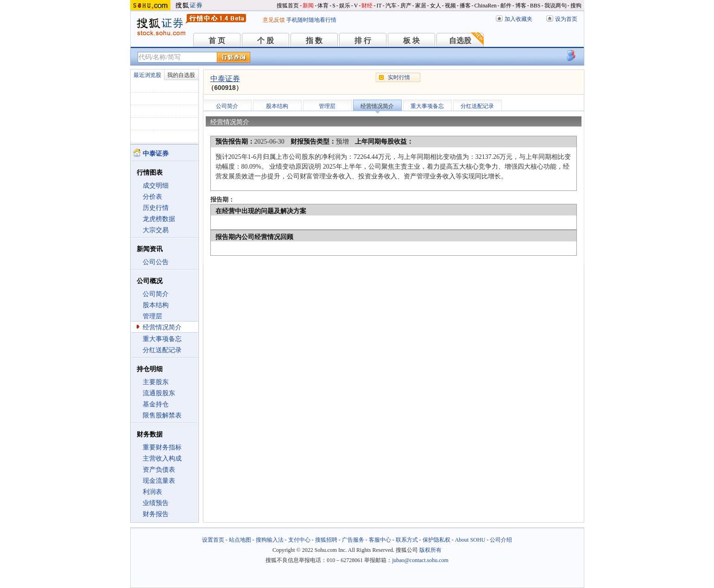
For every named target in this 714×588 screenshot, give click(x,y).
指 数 (314, 41)
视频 (450, 6)
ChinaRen (486, 6)
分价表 (152, 197)
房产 (406, 6)
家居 (421, 6)
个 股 (265, 41)
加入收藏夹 (518, 19)
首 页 (217, 41)
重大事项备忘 (162, 339)
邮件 (506, 6)
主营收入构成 (162, 458)
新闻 (308, 6)
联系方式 (407, 540)
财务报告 (156, 514)
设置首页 (213, 540)
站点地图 (240, 540)
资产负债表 (159, 470)
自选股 (460, 41)
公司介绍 (501, 540)
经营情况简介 (162, 327)
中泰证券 (225, 79)
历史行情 (156, 208)
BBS (535, 6)
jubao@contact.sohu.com (420, 560)
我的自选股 (181, 75)
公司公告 (156, 262)
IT (379, 6)
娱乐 (345, 6)
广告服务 (353, 540)
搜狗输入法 (270, 540)
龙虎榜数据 (159, 219)
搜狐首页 (288, 6)
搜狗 (576, 6)
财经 (367, 6)
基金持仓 (156, 404)
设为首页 (566, 19)
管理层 (152, 316)
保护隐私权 (436, 540)
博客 (521, 6)
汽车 (391, 6)
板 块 (411, 41)
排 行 (363, 41)
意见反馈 (274, 20)
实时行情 (399, 77)
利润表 (152, 492)
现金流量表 (159, 481)
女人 (436, 6)
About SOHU (470, 540)
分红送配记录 (162, 350)
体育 (323, 6)
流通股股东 (159, 393)
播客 (465, 6)
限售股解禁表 (162, 415)
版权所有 (430, 550)
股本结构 (156, 305)
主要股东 (156, 382)
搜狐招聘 (326, 540)
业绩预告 (156, 503)
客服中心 (380, 540)
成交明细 (156, 186)
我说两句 (556, 6)
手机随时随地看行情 (311, 20)
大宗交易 (156, 230)
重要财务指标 (162, 447)
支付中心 (299, 540)
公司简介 (156, 294)
